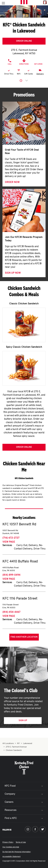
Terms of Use (21, 842)
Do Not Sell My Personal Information (17, 852)
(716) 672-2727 (11, 538)
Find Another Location (24, 637)
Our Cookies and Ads (11, 847)
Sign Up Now (13, 273)
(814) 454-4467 (11, 612)
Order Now (12, 182)
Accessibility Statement (11, 857)
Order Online (24, 41)
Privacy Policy (8, 842)
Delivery (40, 74)
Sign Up (23, 721)
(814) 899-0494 (11, 575)
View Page (9, 542)
